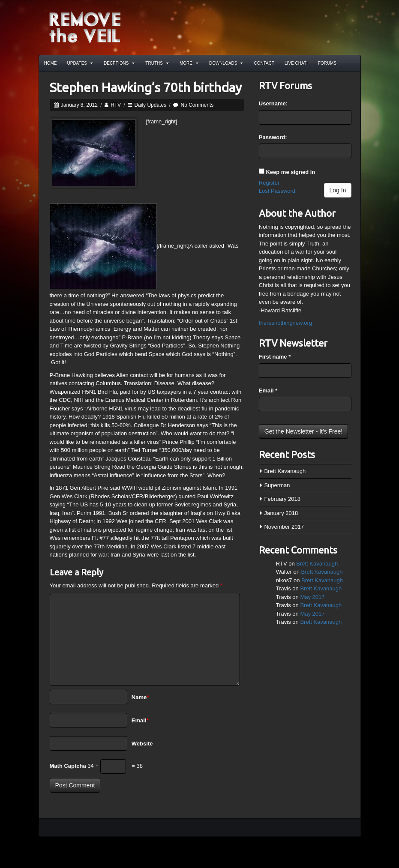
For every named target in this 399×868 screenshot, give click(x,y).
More (189, 63)
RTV (116, 105)
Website (142, 744)
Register (269, 183)
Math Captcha (68, 766)
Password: (273, 137)
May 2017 (312, 597)
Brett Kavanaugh (285, 471)
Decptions (119, 63)
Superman (277, 485)
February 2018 (282, 499)
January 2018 (281, 513)
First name (275, 357)
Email (140, 720)
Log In (338, 190)
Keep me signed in (290, 172)
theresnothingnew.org (285, 323)
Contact (264, 63)
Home (51, 63)
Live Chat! (296, 63)
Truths (157, 63)
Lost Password (277, 191)
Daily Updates (150, 105)
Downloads (226, 63)
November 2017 (284, 527)
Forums (327, 63)
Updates (80, 63)
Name (140, 697)
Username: (273, 103)
